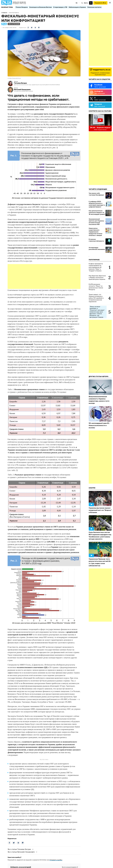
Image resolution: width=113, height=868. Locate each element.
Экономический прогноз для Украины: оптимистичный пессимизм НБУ (96, 222)
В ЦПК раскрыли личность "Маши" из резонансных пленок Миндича (96, 287)
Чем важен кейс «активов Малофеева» (96, 194)
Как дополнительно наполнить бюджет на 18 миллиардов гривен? (97, 213)
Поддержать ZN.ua (100, 3)
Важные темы (7, 7)
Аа (91, 3)
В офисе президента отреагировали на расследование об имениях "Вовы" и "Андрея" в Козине (96, 267)
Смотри (92, 488)
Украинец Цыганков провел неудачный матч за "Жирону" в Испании (100, 510)
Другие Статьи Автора (99, 376)
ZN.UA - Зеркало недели (100, 128)
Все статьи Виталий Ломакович (21, 852)
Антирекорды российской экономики (97, 248)
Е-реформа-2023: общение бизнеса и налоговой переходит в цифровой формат (97, 204)
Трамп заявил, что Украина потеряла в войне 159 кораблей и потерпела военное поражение (96, 298)
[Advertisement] (44, 276)
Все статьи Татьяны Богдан (19, 849)
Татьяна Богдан (20, 83)
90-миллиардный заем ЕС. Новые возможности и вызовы (99, 425)
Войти (86, 3)
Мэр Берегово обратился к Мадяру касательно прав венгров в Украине (97, 278)
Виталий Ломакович (22, 90)
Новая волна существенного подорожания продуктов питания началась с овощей (95, 232)
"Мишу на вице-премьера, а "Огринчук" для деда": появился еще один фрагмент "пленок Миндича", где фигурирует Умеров (97, 312)
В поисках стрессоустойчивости (96, 240)
